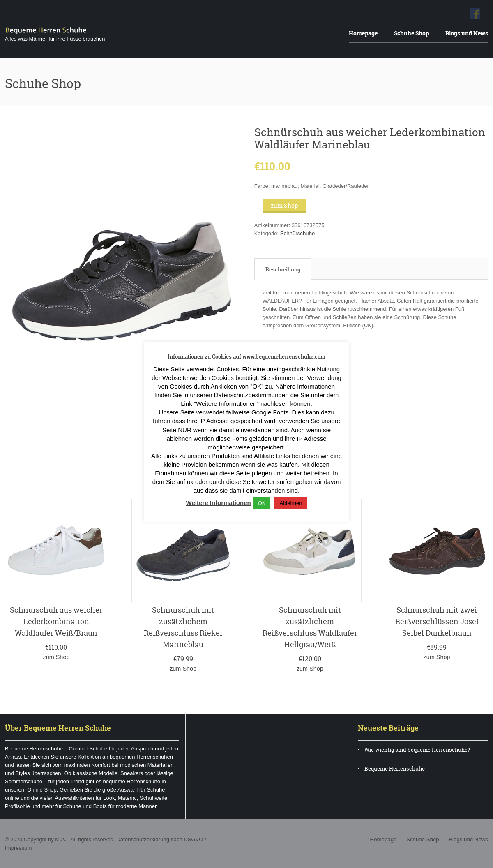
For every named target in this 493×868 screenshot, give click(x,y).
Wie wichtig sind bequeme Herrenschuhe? (417, 749)
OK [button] (262, 503)
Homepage (363, 33)
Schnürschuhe (297, 233)
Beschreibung (283, 269)
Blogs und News (467, 33)
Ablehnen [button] (291, 503)
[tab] (283, 269)
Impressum (18, 847)
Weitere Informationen (219, 503)
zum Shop (284, 205)
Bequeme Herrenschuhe (395, 768)
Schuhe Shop (411, 33)
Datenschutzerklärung (142, 839)
